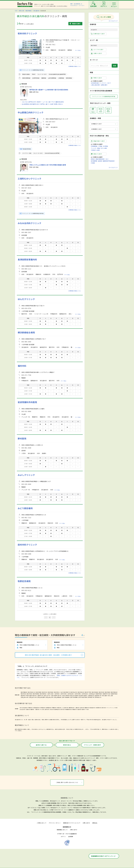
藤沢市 (35, 696)
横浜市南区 (51, 692)
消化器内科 (36, 11)
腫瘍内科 (87, 708)
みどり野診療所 (25, 508)
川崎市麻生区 (92, 694)
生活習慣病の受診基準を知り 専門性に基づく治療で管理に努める (42, 104)
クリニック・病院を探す (93, 745)
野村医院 (22, 438)
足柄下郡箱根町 (66, 697)
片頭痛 (93, 163)
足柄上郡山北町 (49, 697)
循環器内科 (49, 708)
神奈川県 (21, 11)
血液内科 (82, 708)
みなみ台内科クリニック (30, 223)
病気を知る (67, 745)
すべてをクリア (113, 21)
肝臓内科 (75, 709)
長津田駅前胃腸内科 (27, 259)
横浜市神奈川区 (32, 692)
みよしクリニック (26, 475)
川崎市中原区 (63, 694)
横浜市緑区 (29, 11)
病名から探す (96, 154)
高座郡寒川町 (98, 696)
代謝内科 (28, 709)
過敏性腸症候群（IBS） (102, 159)
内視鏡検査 (94, 146)
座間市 (77, 696)
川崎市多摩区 (78, 694)
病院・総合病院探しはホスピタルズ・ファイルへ (77, 5)
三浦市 (52, 696)
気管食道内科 (36, 708)
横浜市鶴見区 (24, 692)
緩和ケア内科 (85, 709)
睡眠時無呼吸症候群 (109, 161)
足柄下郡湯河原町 (83, 697)
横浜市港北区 (81, 692)
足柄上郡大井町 (33, 697)
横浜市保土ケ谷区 (59, 692)
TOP (16, 11)
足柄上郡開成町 (58, 697)
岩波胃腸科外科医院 (27, 402)
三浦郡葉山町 (91, 696)
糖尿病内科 (72, 708)
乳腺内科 (79, 709)
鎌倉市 (31, 696)
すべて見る (78, 50)
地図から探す (76, 24)
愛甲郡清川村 (98, 697)
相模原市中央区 (107, 694)
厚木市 (59, 696)
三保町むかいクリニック (30, 179)
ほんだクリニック (26, 299)
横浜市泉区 (29, 694)
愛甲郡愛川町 (91, 697)
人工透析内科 (65, 708)
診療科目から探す (98, 34)
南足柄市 (81, 696)
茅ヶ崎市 (44, 696)
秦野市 (56, 696)
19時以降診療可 (95, 85)
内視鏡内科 (98, 708)
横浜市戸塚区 (88, 692)
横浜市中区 (45, 692)
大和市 (63, 696)
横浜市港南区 (95, 692)
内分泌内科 (22, 709)
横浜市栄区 (24, 694)
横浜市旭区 (102, 692)
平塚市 (27, 696)
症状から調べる (41, 745)
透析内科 (47, 709)
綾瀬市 (85, 696)
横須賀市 (23, 696)
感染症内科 (92, 708)
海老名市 (72, 696)
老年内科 (63, 709)
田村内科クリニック (27, 545)
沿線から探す (96, 53)
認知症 (93, 159)
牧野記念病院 (24, 581)
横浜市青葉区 (36, 694)
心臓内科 (77, 708)
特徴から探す (96, 78)
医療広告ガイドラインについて (72, 823)
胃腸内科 (31, 708)
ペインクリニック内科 (112, 708)
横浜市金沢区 (74, 692)
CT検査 (100, 146)
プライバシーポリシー (55, 823)
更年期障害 (94, 161)
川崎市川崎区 (50, 694)
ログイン (63, 836)
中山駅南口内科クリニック (31, 112)
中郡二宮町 (110, 696)
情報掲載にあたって (62, 830)
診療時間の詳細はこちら (75, 66)
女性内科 (52, 709)
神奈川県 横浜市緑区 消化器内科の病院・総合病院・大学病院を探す (48, 655)
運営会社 (95, 823)
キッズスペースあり (105, 83)
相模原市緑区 (99, 694)
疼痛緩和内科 (69, 709)
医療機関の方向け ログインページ (103, 856)
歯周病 (100, 161)
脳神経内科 (57, 709)
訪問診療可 (104, 85)
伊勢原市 (67, 696)
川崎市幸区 (57, 694)
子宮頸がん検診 (95, 150)
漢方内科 (104, 708)
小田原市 (39, 696)
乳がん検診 (104, 148)
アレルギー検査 (95, 148)
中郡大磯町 (104, 696)
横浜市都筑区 (43, 694)
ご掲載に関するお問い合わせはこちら (67, 782)
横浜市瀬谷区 (114, 692)
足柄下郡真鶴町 (74, 697)
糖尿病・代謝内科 (35, 709)
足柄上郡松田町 (41, 697)
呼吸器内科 (43, 708)
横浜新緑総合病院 (26, 332)
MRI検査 (105, 146)
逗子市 (48, 696)
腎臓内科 (54, 708)
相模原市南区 (114, 694)
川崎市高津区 (70, 694)
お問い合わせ (86, 823)
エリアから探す (97, 50)
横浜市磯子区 (67, 692)
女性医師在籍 (95, 83)
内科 (21, 708)
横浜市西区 (39, 692)
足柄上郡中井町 (25, 697)
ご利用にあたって (42, 823)
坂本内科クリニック (27, 33)
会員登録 (71, 836)
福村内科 (22, 366)
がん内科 (42, 709)
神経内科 (59, 708)
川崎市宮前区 (85, 694)
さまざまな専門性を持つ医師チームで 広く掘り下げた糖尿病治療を (43, 102)
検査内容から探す (98, 141)
